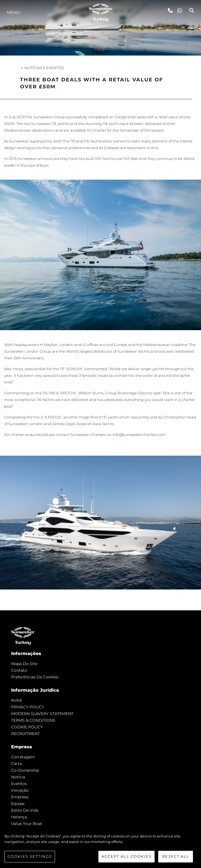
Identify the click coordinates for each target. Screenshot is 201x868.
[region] (100, 848)
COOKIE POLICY (27, 727)
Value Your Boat (27, 824)
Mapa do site (24, 664)
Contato (19, 670)
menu (13, 12)
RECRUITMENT (25, 734)
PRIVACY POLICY (28, 707)
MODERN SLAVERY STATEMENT (42, 714)
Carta (16, 764)
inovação (20, 790)
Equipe (18, 804)
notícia (18, 777)
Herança (19, 817)
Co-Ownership (25, 770)
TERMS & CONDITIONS (33, 720)
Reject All (176, 856)
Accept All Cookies (126, 856)
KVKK (17, 700)
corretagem (23, 757)
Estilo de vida (25, 810)
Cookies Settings (30, 856)
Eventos (19, 784)
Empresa (20, 797)
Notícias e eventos (42, 68)
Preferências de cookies (35, 677)
